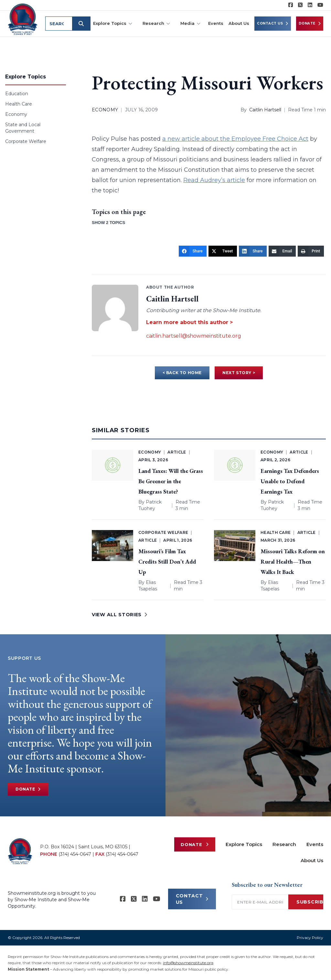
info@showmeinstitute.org (188, 963)
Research (156, 23)
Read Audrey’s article (214, 180)
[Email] (282, 251)
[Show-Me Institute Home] (23, 19)
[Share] (193, 251)
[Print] (311, 251)
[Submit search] (81, 24)
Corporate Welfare (26, 141)
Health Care (19, 104)
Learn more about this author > (189, 322)
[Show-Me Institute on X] (300, 5)
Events (216, 23)
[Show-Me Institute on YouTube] (320, 5)
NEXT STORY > (239, 373)
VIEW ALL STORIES (120, 615)
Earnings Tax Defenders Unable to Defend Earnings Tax (290, 481)
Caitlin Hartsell (265, 110)
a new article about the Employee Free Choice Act (235, 139)
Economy (16, 114)
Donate (310, 24)
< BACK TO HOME (182, 373)
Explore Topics (113, 23)
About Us (239, 23)
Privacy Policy (310, 938)
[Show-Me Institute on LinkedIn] (310, 5)
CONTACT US (192, 899)
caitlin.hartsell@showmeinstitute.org (194, 336)
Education (17, 94)
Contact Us (273, 24)
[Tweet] (223, 251)
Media (190, 23)
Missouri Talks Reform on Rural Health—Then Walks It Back (293, 561)
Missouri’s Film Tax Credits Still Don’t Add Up (167, 561)
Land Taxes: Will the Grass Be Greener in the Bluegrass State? (171, 481)
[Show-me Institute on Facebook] (291, 5)
